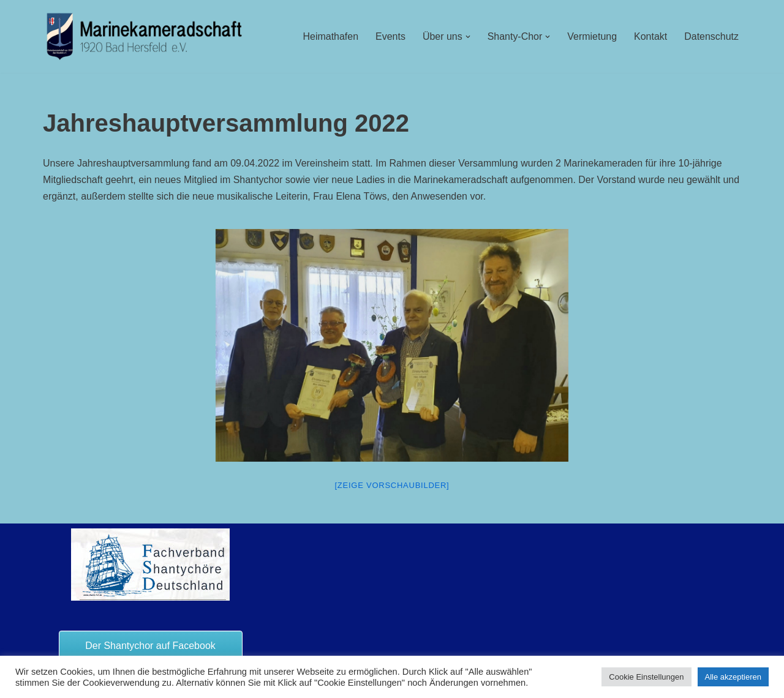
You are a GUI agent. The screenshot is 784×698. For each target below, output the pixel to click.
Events (390, 36)
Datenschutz (711, 36)
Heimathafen (330, 36)
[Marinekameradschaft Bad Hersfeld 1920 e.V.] (145, 36)
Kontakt (650, 36)
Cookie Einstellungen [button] (646, 677)
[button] (467, 37)
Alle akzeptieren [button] (733, 677)
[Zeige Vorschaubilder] (392, 486)
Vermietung (592, 36)
